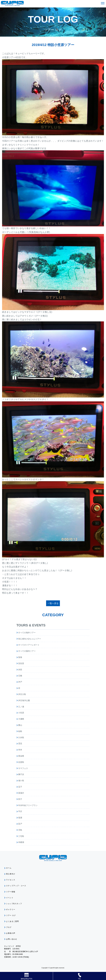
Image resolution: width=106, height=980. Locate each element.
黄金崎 (21, 756)
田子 (20, 799)
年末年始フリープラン (28, 805)
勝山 (20, 725)
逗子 (20, 787)
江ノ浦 (21, 707)
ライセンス (11, 880)
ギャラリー (11, 910)
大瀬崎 (21, 719)
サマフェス (23, 768)
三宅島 (21, 836)
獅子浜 (21, 774)
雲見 (20, 744)
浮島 (20, 830)
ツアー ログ (11, 915)
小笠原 (21, 713)
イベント (10, 898)
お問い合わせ (12, 939)
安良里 (21, 663)
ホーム (9, 868)
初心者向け (11, 874)
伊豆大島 (22, 694)
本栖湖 (21, 842)
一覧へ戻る (53, 603)
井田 (20, 670)
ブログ (9, 927)
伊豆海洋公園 (24, 700)
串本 (20, 750)
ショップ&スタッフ (14, 904)
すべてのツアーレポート (29, 645)
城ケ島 (21, 781)
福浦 (20, 818)
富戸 (20, 824)
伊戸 (20, 682)
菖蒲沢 (21, 793)
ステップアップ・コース (16, 886)
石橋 (20, 676)
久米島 (21, 737)
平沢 (20, 811)
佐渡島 (21, 762)
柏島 (20, 731)
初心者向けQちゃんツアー (30, 639)
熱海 (20, 657)
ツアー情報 (11, 892)
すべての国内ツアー (27, 651)
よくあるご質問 (12, 921)
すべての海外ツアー (27, 633)
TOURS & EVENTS (31, 625)
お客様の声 (11, 933)
